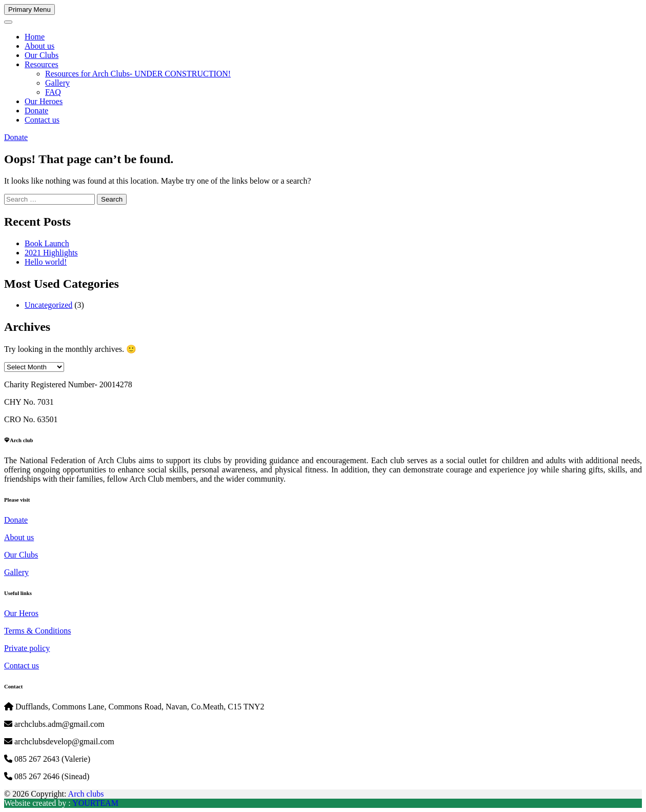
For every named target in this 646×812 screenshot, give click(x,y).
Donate (36, 111)
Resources (42, 64)
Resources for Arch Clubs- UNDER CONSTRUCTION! (138, 74)
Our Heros (21, 613)
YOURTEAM (95, 803)
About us (39, 46)
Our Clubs (42, 55)
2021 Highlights (51, 253)
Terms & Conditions (37, 631)
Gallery (57, 83)
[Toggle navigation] (8, 22)
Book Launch (47, 243)
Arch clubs (86, 794)
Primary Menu (29, 9)
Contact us (42, 120)
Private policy (27, 648)
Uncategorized (48, 305)
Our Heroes (44, 101)
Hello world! (46, 262)
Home (35, 37)
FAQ (53, 92)
